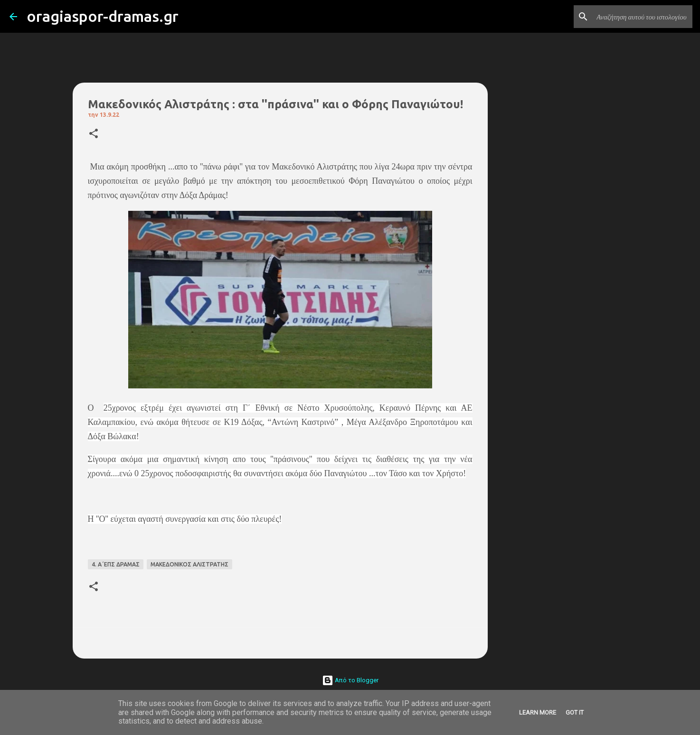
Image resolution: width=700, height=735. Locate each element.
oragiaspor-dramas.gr (103, 16)
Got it (575, 712)
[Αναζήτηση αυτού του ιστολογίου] (643, 17)
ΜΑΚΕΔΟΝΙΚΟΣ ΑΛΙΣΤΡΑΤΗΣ (189, 564)
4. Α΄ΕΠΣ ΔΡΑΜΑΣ (116, 564)
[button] (94, 134)
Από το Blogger (350, 680)
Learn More (538, 712)
